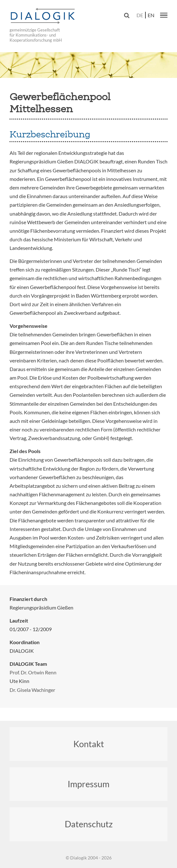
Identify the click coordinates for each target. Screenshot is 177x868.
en (151, 15)
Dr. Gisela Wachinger (32, 690)
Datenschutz (89, 824)
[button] (164, 15)
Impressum (88, 784)
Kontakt (89, 744)
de (140, 15)
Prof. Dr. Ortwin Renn (33, 672)
